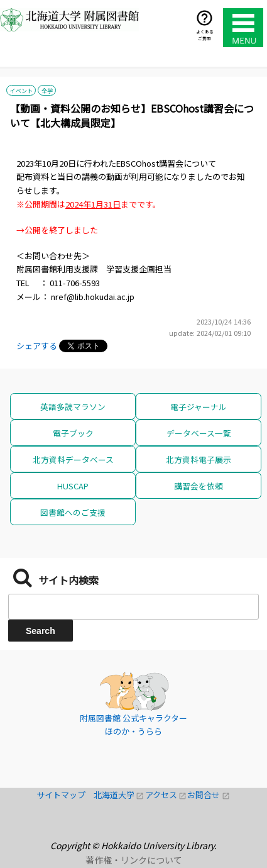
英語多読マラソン (73, 407)
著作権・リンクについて (134, 860)
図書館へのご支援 (73, 512)
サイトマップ (65, 795)
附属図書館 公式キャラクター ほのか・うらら (133, 725)
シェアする (37, 346)
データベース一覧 (199, 433)
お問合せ (209, 795)
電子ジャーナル (199, 407)
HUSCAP (73, 486)
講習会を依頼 (199, 486)
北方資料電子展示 (199, 459)
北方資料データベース (73, 459)
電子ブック (73, 433)
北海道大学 (119, 795)
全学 (47, 91)
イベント (21, 91)
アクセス (166, 795)
